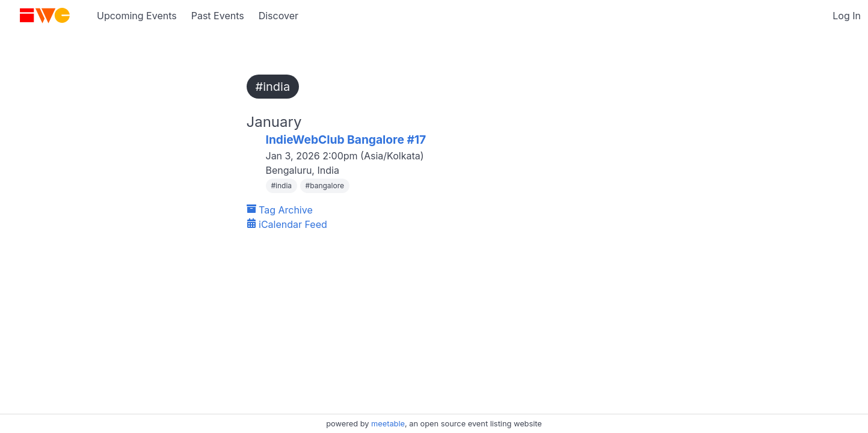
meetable (388, 424)
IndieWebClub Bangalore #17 (346, 140)
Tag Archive (280, 210)
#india (273, 87)
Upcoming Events (137, 16)
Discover (279, 16)
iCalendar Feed (287, 224)
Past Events (218, 16)
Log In (847, 16)
